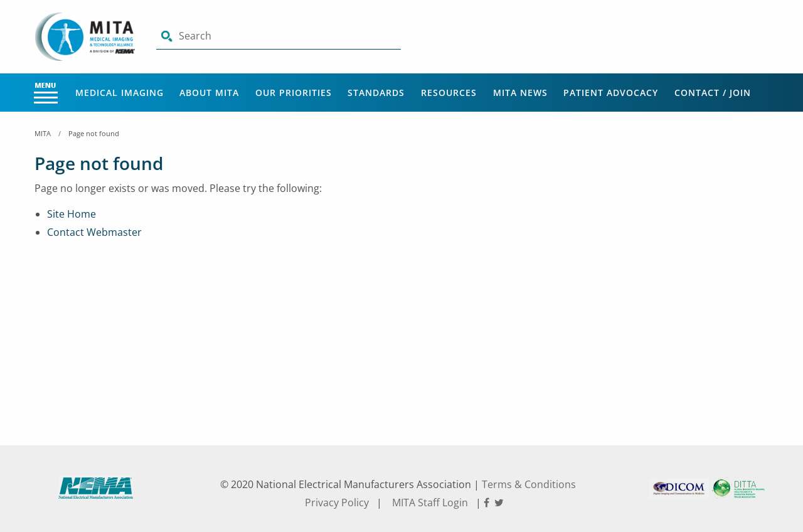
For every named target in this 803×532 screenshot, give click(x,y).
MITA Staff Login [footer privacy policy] (430, 503)
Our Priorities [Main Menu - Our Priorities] (294, 93)
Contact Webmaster (94, 232)
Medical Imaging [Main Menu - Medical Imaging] (120, 93)
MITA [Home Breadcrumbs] (43, 133)
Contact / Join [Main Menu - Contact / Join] (713, 93)
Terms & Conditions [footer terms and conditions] (529, 484)
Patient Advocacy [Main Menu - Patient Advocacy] (611, 93)
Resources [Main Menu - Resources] (449, 93)
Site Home (72, 214)
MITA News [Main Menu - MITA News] (520, 93)
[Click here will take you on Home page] (86, 36)
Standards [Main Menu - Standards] (376, 93)
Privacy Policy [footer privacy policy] (337, 503)
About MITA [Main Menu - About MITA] (209, 93)
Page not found (94, 133)
